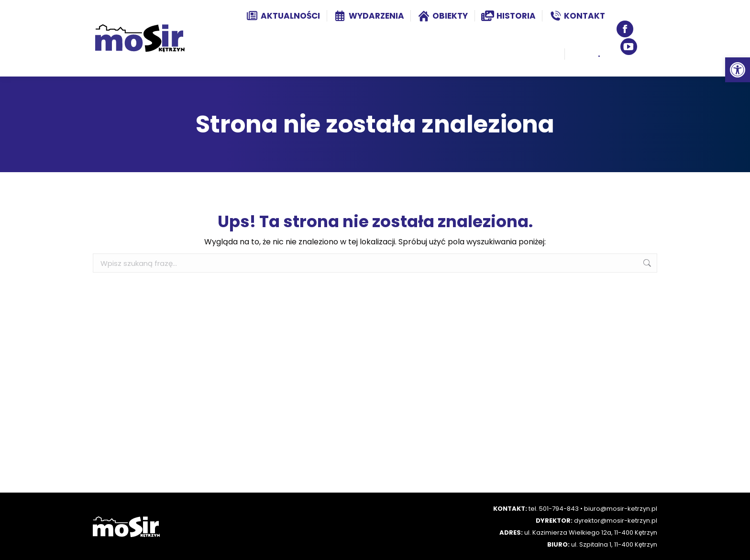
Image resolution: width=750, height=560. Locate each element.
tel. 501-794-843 (554, 509)
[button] (738, 70)
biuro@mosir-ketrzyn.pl (621, 509)
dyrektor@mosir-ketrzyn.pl (616, 521)
